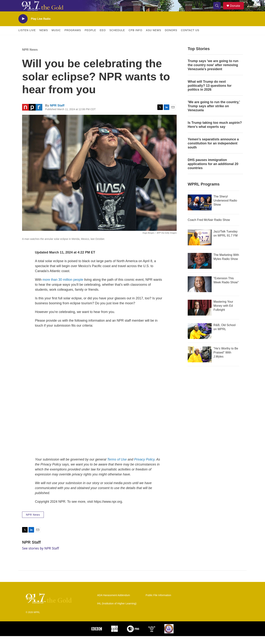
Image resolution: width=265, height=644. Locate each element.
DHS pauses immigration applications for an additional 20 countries (213, 172)
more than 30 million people (63, 288)
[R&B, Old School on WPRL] (200, 339)
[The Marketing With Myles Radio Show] (200, 269)
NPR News (30, 58)
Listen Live (27, 38)
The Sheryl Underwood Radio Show (225, 208)
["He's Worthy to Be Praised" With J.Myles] (200, 362)
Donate (237, 10)
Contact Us (190, 38)
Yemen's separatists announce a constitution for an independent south (213, 151)
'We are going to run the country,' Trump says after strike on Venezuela (214, 114)
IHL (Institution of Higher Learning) (117, 611)
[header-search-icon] (219, 10)
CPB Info (135, 38)
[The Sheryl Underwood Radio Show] (200, 210)
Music (56, 38)
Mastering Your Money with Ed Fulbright (223, 314)
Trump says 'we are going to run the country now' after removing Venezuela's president (213, 73)
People (90, 38)
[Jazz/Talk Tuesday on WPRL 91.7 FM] (200, 245)
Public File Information (158, 603)
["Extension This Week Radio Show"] (200, 292)
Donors (171, 38)
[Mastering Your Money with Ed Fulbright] (200, 316)
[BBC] (97, 637)
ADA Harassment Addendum (114, 603)
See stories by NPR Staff (40, 556)
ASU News (154, 38)
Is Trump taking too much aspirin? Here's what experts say (215, 133)
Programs (73, 38)
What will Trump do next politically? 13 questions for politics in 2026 (210, 94)
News (44, 38)
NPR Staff (57, 113)
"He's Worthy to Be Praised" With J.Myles (226, 360)
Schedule (117, 38)
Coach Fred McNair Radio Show (209, 228)
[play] (23, 27)
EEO (103, 38)
